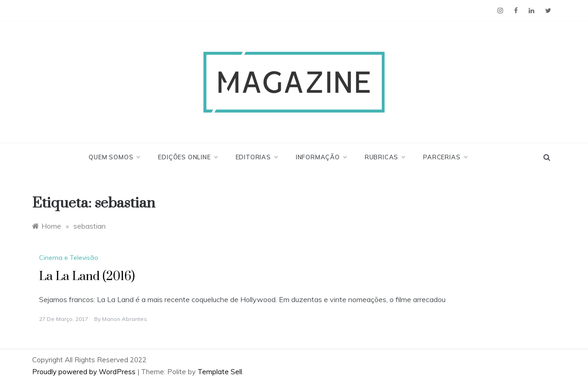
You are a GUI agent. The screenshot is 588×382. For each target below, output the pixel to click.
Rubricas (385, 157)
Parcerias (445, 157)
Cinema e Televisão (69, 258)
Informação (321, 157)
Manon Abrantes (124, 319)
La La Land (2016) (87, 277)
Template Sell (220, 372)
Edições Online (187, 157)
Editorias (257, 157)
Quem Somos (114, 157)
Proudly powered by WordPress (85, 372)
